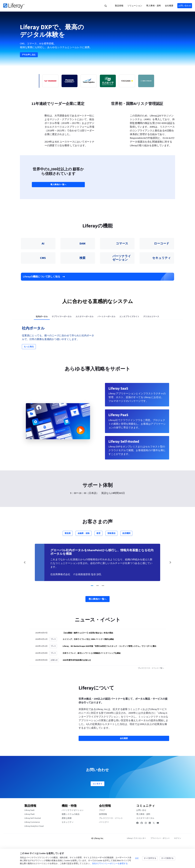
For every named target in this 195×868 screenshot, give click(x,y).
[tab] (42, 337)
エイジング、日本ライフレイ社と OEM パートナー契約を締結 (88, 660)
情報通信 (111, 554)
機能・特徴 (69, 827)
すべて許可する (150, 858)
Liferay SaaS (29, 831)
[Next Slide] (170, 583)
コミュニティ (146, 827)
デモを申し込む (29, 64)
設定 (137, 858)
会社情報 (105, 827)
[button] (106, 6)
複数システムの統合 (71, 835)
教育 (98, 554)
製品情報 (30, 827)
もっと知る (29, 368)
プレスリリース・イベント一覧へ (151, 689)
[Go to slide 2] (97, 607)
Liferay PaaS (29, 835)
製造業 (68, 554)
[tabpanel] (97, 358)
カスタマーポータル (145, 839)
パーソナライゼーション (73, 831)
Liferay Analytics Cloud (34, 847)
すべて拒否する (167, 858)
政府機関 (126, 554)
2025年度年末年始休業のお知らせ (77, 681)
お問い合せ (141, 831)
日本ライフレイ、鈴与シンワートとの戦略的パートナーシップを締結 (92, 674)
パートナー (104, 843)
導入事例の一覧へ (58, 204)
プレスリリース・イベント (111, 839)
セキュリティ (68, 843)
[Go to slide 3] (103, 607)
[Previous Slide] (25, 583)
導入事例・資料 (143, 835)
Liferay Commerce (32, 843)
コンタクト (97, 805)
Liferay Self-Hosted (33, 839)
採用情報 (103, 835)
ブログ (102, 831)
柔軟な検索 (67, 839)
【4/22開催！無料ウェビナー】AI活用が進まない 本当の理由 (88, 654)
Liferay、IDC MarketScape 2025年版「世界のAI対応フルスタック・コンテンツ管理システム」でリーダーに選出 (110, 667)
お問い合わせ (185, 6)
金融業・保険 (84, 554)
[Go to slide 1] (92, 607)
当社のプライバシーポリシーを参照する (110, 864)
